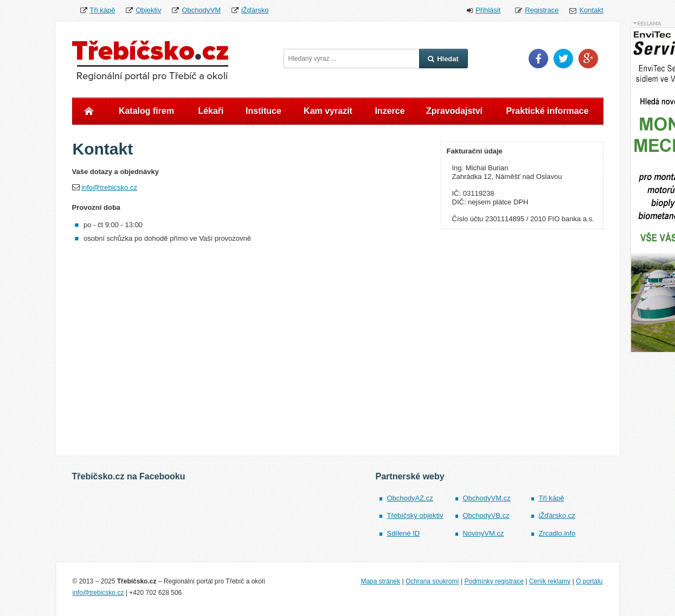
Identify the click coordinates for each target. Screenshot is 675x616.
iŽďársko (255, 10)
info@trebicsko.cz (109, 187)
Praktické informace (547, 111)
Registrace (542, 10)
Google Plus (588, 59)
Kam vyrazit (328, 111)
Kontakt (591, 10)
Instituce (263, 111)
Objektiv (148, 10)
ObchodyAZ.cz (410, 498)
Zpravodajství (454, 111)
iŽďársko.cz (557, 515)
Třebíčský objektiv (415, 515)
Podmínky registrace (494, 581)
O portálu (589, 581)
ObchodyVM (201, 10)
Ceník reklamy (550, 581)
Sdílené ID (403, 533)
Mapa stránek (380, 581)
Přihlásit (488, 10)
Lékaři (211, 111)
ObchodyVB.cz (486, 515)
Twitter (563, 59)
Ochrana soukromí (432, 581)
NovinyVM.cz (483, 533)
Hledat (443, 59)
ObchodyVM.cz (486, 498)
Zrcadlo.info (557, 533)
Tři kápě (103, 10)
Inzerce (390, 111)
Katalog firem (146, 111)
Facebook (538, 59)
